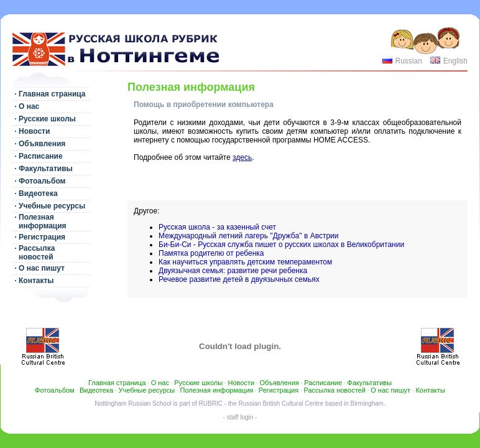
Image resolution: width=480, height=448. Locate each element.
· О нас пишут (39, 268)
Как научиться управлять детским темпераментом (245, 262)
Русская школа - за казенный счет (217, 227)
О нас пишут (390, 390)
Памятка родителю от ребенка (211, 253)
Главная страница (117, 383)
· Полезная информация (39, 222)
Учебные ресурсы (146, 390)
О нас (160, 383)
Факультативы (369, 383)
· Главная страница (49, 94)
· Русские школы (44, 119)
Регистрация (279, 390)
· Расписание (38, 156)
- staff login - (240, 417)
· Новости (31, 131)
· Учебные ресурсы (49, 206)
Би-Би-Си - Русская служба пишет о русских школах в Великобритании (281, 245)
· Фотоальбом (39, 181)
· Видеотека (35, 194)
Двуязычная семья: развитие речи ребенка (233, 271)
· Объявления (39, 144)
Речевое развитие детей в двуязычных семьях (239, 279)
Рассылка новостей (335, 390)
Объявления (279, 383)
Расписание (323, 383)
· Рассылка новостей (34, 253)
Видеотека (96, 390)
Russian (408, 61)
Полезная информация (217, 390)
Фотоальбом (55, 390)
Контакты (430, 390)
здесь (242, 157)
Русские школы (198, 383)
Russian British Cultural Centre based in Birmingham (311, 404)
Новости (241, 383)
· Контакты (33, 281)
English (455, 61)
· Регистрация (39, 237)
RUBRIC (211, 404)
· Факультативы (43, 169)
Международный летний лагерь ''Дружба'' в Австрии (249, 236)
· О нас (26, 106)
